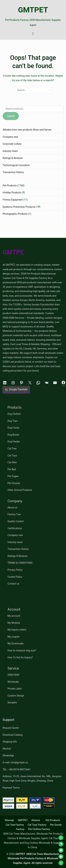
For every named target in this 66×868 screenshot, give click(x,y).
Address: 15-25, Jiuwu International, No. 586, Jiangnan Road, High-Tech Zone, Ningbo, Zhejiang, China (32, 778)
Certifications (15, 528)
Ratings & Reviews (13, 158)
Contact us (13, 584)
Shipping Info (10, 742)
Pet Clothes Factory (39, 829)
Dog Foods (13, 428)
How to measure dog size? (22, 650)
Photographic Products (15, 214)
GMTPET (33, 10)
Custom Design (16, 696)
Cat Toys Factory (37, 825)
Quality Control (16, 521)
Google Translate (16, 390)
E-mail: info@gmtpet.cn (15, 762)
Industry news (10, 151)
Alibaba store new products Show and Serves (27, 130)
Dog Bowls (13, 435)
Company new (10, 137)
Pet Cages (13, 476)
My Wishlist (14, 623)
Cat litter (12, 462)
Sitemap (9, 820)
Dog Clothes (14, 414)
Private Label (15, 689)
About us (12, 507)
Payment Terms (11, 788)
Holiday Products (12, 192)
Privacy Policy (15, 570)
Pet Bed (12, 469)
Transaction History (13, 172)
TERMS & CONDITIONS (20, 563)
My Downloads (16, 643)
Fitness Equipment (13, 200)
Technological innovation (16, 165)
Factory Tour (14, 514)
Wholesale (13, 682)
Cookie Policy (15, 577)
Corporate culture (12, 144)
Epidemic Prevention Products (19, 207)
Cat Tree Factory (15, 825)
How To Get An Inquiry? (20, 657)
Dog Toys (13, 421)
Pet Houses (14, 483)
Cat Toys (12, 456)
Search (11, 116)
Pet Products (10, 185)
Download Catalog (13, 735)
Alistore (36, 820)
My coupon (14, 637)
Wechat (7, 749)
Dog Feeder (14, 442)
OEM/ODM (13, 675)
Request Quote (11, 728)
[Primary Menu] (33, 34)
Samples (12, 702)
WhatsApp (8, 755)
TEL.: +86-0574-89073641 (17, 769)
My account (14, 616)
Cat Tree (12, 449)
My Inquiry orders (17, 630)
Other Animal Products (20, 490)
